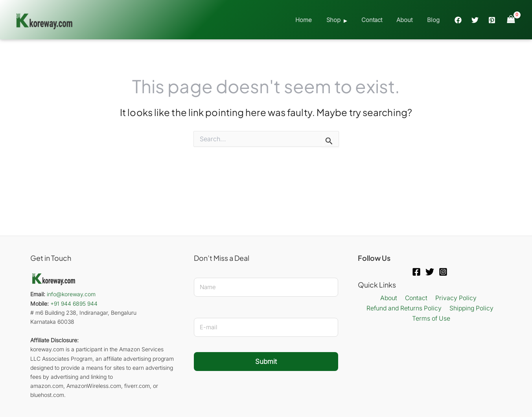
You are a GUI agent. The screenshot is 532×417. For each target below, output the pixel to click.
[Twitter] (475, 20)
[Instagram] (443, 272)
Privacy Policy (455, 298)
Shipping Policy (472, 308)
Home (315, 20)
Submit (266, 362)
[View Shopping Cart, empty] (511, 19)
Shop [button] (342, 20)
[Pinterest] (492, 20)
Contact (378, 20)
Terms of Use (431, 319)
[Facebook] (458, 20)
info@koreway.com (71, 294)
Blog (434, 20)
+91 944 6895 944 (74, 304)
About (408, 20)
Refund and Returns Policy (404, 308)
